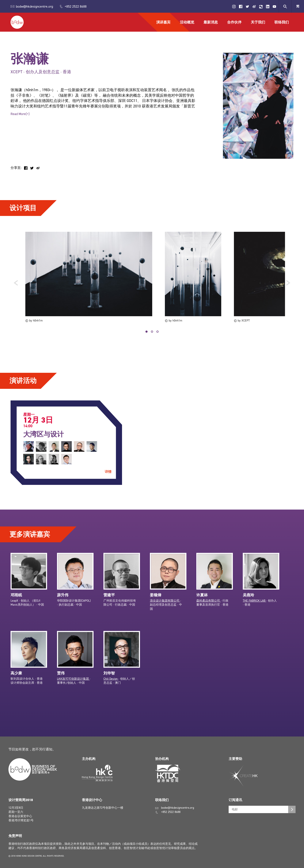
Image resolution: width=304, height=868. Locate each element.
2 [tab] (152, 332)
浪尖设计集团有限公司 (165, 604)
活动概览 (187, 22)
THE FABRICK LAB (254, 604)
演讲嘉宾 (163, 22)
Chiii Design (111, 682)
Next (288, 282)
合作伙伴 (234, 22)
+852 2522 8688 (76, 6)
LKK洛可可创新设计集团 (73, 682)
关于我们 (258, 22)
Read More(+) (20, 114)
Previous (16, 282)
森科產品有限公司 (209, 604)
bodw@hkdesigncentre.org (34, 6)
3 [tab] (157, 332)
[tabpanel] (89, 277)
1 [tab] (147, 332)
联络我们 (282, 22)
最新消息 (211, 22)
